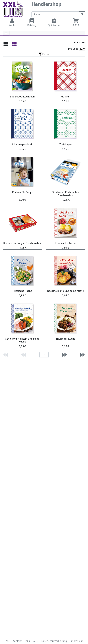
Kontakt (17, 641)
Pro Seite (73, 49)
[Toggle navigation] (6, 33)
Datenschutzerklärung (54, 641)
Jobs (27, 641)
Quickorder (54, 23)
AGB (36, 641)
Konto (12, 23)
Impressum (77, 641)
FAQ (7, 641)
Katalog (32, 23)
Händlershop (46, 4)
